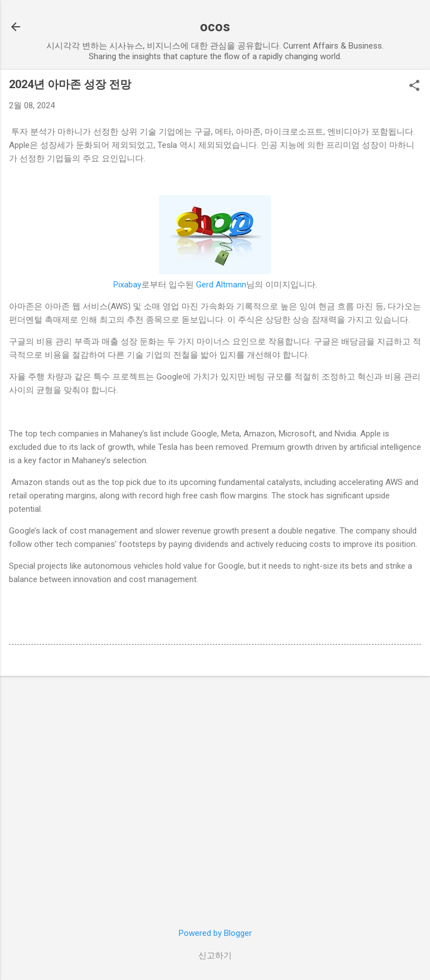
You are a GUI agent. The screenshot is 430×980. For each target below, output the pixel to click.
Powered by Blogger (215, 933)
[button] (414, 87)
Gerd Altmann (221, 285)
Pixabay (127, 285)
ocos (215, 27)
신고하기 (215, 955)
